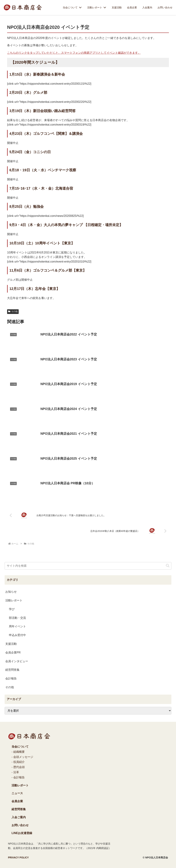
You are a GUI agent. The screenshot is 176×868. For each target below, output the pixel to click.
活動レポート (95, 7)
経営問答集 (19, 809)
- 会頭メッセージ (22, 757)
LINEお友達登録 (22, 833)
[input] (88, 566)
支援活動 (117, 7)
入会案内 (147, 7)
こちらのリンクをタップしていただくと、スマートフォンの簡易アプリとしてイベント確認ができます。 (74, 53)
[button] (168, 566)
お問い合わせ (165, 7)
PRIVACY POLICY (18, 858)
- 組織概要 (18, 752)
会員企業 (132, 7)
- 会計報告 (18, 777)
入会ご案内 (19, 817)
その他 (13, 311)
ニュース (17, 793)
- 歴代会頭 (18, 767)
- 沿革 (15, 772)
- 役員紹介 (18, 762)
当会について (70, 7)
